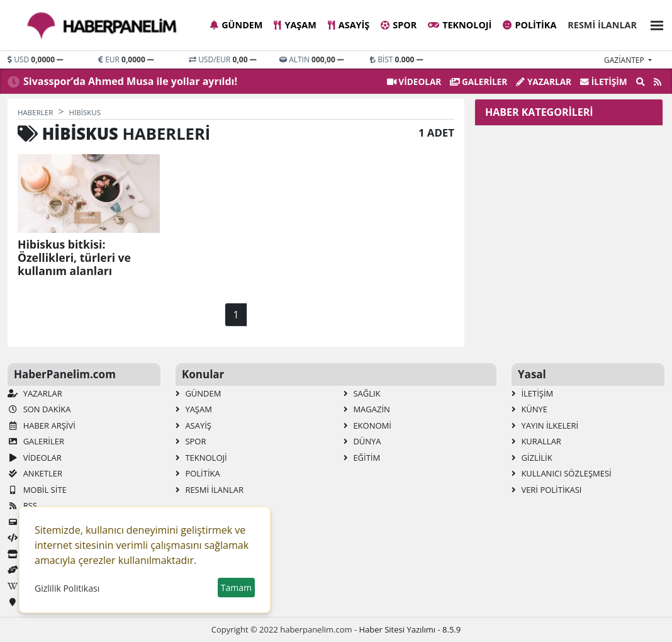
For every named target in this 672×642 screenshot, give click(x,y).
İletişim (604, 82)
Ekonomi (367, 425)
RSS (22, 505)
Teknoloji (460, 25)
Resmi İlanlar (602, 25)
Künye (529, 409)
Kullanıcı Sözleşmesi (562, 473)
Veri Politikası (546, 490)
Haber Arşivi (42, 425)
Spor (399, 25)
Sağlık (362, 393)
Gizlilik (532, 458)
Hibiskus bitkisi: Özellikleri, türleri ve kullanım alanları (74, 258)
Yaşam (295, 25)
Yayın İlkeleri (545, 425)
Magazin (367, 409)
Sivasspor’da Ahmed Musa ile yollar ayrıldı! (130, 81)
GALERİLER (479, 82)
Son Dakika (39, 409)
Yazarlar (544, 82)
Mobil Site (37, 490)
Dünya (362, 441)
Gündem (236, 25)
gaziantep (625, 60)
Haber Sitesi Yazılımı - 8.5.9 (410, 629)
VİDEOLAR (414, 82)
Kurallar (536, 441)
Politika (529, 25)
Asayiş (349, 25)
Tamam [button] (236, 588)
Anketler (35, 473)
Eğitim (362, 458)
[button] (653, 24)
